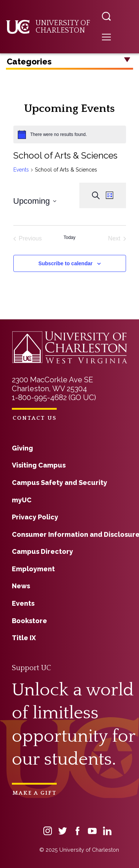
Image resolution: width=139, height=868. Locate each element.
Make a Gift (35, 793)
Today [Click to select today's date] (69, 237)
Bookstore (29, 621)
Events (21, 170)
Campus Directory (42, 551)
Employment (33, 569)
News (21, 586)
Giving (22, 448)
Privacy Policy (35, 517)
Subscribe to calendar (65, 263)
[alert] (70, 134)
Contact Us (35, 418)
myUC (22, 500)
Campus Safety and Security (59, 483)
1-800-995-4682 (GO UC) (54, 398)
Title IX (24, 638)
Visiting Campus (39, 465)
